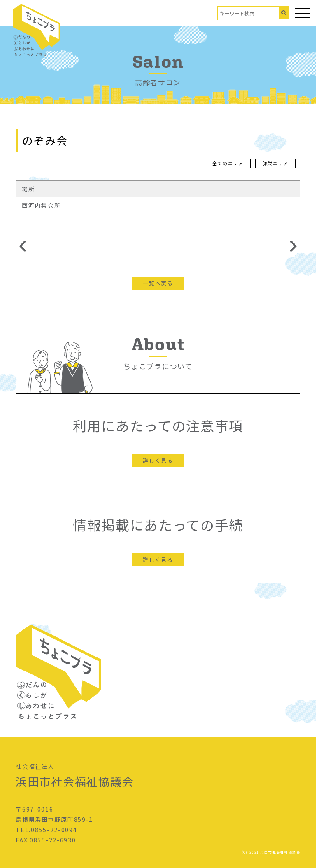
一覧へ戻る (158, 283)
